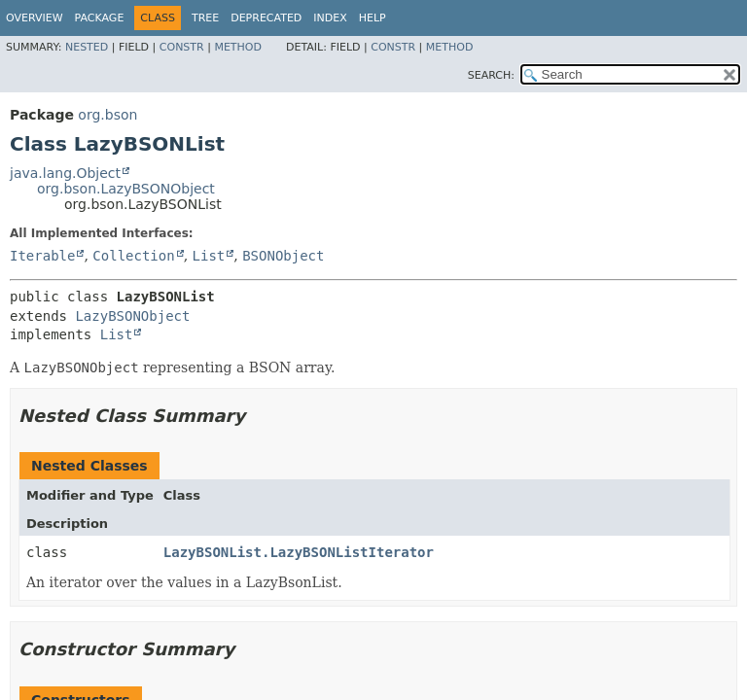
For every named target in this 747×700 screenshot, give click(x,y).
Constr (182, 47)
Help (373, 18)
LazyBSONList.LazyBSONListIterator (299, 552)
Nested (87, 47)
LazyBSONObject (132, 316)
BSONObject (283, 256)
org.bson (107, 115)
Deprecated (266, 18)
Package (100, 18)
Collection (133, 256)
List (209, 256)
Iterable (42, 256)
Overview (35, 18)
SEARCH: (491, 75)
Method (238, 47)
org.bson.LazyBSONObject (126, 189)
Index (330, 18)
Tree (205, 18)
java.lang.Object (65, 173)
